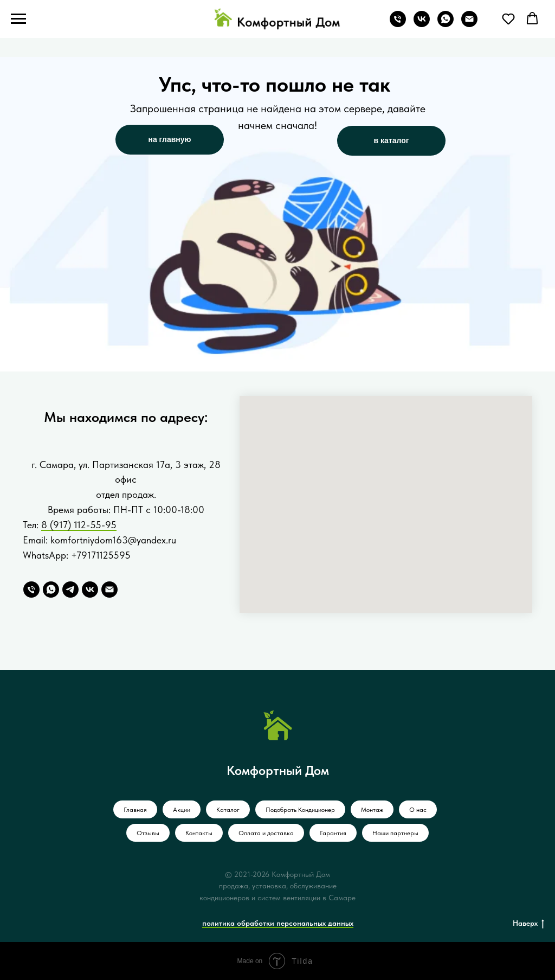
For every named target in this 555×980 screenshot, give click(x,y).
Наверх (528, 924)
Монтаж (372, 810)
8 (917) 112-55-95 (79, 525)
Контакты (199, 833)
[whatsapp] (446, 24)
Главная (135, 810)
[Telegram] (70, 590)
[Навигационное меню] (18, 19)
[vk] (422, 24)
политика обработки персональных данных (278, 923)
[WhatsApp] (51, 590)
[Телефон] (398, 24)
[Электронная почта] (469, 24)
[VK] (90, 590)
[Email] (109, 590)
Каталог (228, 810)
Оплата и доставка (266, 833)
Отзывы (148, 833)
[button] (508, 18)
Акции (182, 810)
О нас (418, 810)
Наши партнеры (395, 833)
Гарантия (333, 833)
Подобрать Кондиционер (300, 810)
